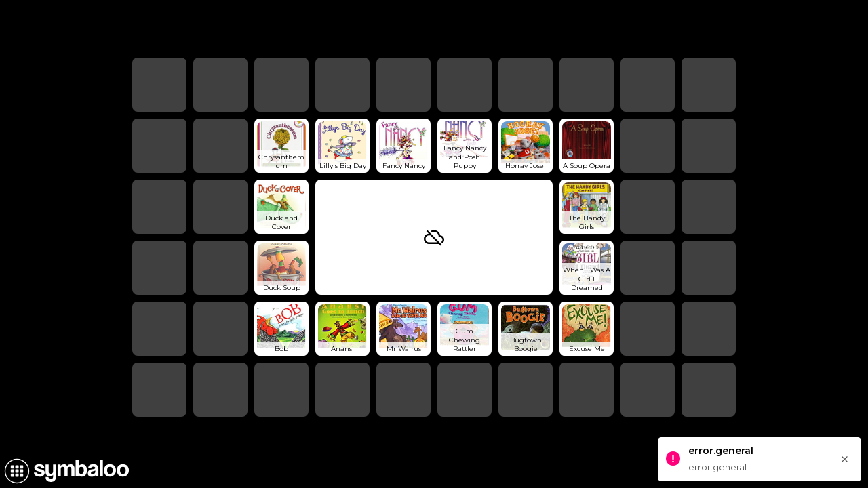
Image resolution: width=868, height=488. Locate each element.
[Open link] (281, 146)
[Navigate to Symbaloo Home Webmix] (64, 471)
